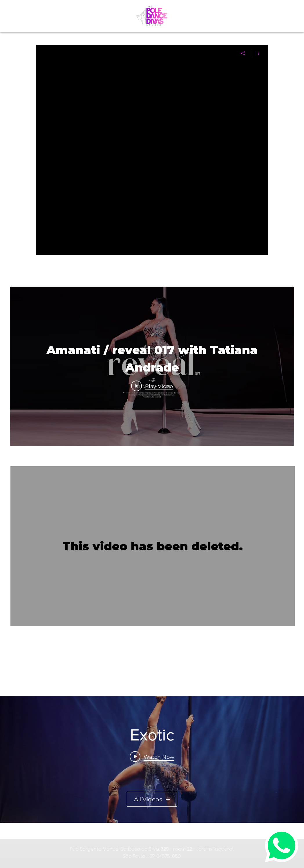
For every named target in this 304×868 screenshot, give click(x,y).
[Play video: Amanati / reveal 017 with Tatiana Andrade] (152, 757)
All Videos (152, 799)
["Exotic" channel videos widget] (152, 759)
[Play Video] (152, 386)
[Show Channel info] (257, 53)
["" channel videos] (152, 158)
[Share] (243, 53)
